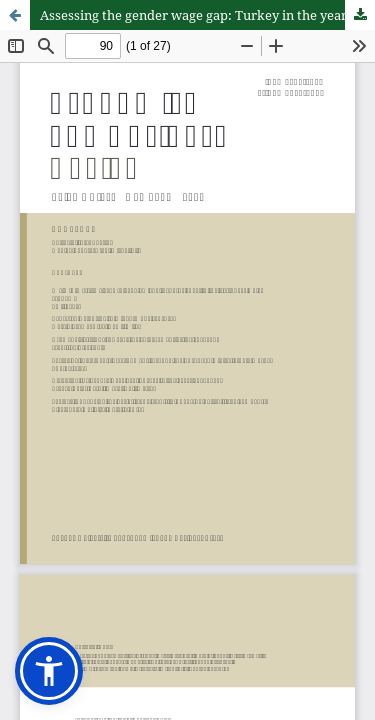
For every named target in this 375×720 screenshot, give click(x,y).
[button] (49, 671)
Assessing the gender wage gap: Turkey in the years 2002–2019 (207, 15)
